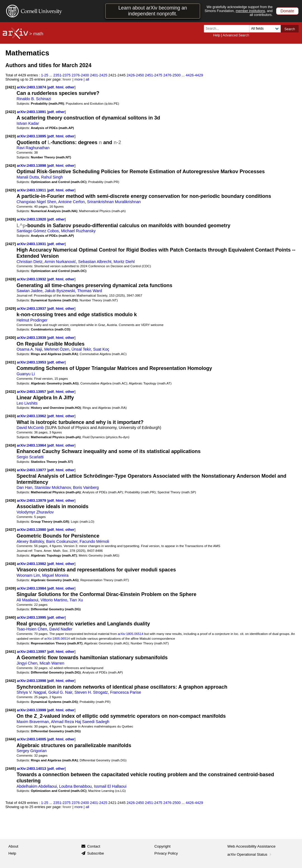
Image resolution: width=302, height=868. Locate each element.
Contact (94, 846)
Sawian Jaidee (30, 291)
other (70, 87)
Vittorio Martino (54, 600)
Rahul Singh (52, 177)
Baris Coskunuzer (62, 541)
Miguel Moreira (55, 575)
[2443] (10, 710)
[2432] (10, 392)
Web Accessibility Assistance (251, 846)
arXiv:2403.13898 (32, 166)
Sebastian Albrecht (95, 262)
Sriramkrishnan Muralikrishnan (114, 202)
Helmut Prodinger (32, 320)
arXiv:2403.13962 (32, 416)
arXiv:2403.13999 (32, 710)
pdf (51, 87)
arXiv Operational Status (250, 854)
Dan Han (24, 487)
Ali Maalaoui (27, 600)
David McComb (30, 428)
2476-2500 (172, 75)
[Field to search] (265, 29)
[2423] (10, 136)
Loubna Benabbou (75, 786)
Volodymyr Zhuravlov (35, 512)
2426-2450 (135, 75)
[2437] (10, 530)
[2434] (10, 445)
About (13, 846)
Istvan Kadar (28, 123)
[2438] (10, 564)
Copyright (162, 846)
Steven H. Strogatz (91, 692)
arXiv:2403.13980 (32, 530)
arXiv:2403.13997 (32, 652)
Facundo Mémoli (94, 541)
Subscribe (96, 853)
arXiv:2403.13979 (32, 500)
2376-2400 (80, 75)
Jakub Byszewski (60, 291)
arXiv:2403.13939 (32, 338)
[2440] (10, 617)
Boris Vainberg (86, 487)
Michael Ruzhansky (78, 231)
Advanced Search (236, 35)
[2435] (10, 470)
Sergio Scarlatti (30, 457)
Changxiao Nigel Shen (36, 202)
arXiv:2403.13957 (32, 392)
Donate (287, 11)
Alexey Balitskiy (30, 541)
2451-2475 (154, 75)
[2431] (10, 362)
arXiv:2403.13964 (32, 445)
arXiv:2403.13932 (32, 279)
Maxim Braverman (33, 722)
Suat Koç (101, 349)
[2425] (10, 190)
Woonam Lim (28, 575)
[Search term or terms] (228, 29)
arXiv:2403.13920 (32, 219)
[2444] (10, 739)
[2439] (10, 588)
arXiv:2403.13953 (32, 362)
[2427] (10, 244)
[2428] (10, 279)
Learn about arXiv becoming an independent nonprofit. (153, 11)
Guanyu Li (26, 374)
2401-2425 (99, 75)
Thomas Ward (90, 291)
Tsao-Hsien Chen (32, 629)
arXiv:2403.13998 (32, 681)
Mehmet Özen (57, 349)
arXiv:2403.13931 (32, 244)
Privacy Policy (166, 853)
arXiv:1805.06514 (130, 634)
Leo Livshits (27, 403)
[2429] (10, 309)
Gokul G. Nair (60, 692)
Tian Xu (76, 600)
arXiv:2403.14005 (32, 739)
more (79, 79)
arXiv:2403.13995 (32, 617)
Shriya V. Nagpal (31, 692)
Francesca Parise (126, 692)
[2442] (10, 681)
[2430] (10, 338)
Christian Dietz (30, 262)
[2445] (10, 769)
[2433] (10, 416)
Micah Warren (52, 663)
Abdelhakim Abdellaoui (37, 786)
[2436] (10, 500)
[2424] (10, 166)
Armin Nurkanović (60, 262)
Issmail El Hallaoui (110, 786)
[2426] (10, 219)
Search (290, 29)
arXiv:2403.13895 (32, 136)
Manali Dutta (28, 177)
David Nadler (61, 629)
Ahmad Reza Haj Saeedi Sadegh (80, 722)
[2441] (10, 652)
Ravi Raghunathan (33, 148)
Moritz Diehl (124, 262)
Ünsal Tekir (81, 349)
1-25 (45, 75)
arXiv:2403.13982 (32, 564)
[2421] (10, 87)
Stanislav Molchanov (53, 487)
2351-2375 (62, 75)
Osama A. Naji (29, 349)
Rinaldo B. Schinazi (34, 99)
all (87, 79)
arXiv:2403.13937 (32, 309)
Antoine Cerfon (71, 202)
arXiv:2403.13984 (32, 588)
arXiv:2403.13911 (32, 190)
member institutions (250, 11)
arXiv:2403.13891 (32, 112)
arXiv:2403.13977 (32, 470)
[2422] (10, 112)
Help (217, 35)
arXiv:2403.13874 (32, 87)
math (38, 34)
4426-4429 (194, 75)
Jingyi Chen (27, 663)
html (59, 87)
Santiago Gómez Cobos (38, 231)
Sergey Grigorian (32, 751)
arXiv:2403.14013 (32, 769)
